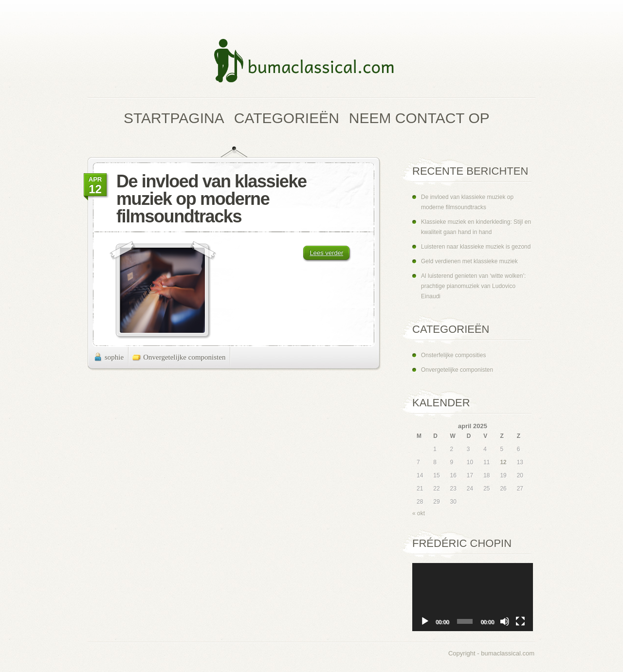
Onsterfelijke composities (453, 355)
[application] (473, 597)
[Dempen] (505, 621)
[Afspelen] (425, 621)
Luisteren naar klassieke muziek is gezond (476, 247)
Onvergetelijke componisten (184, 357)
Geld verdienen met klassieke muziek (469, 261)
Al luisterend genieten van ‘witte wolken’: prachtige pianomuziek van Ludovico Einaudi (473, 286)
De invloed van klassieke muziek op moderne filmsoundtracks (211, 199)
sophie (114, 357)
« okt (419, 513)
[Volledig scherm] (520, 621)
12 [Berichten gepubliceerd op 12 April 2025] (503, 462)
